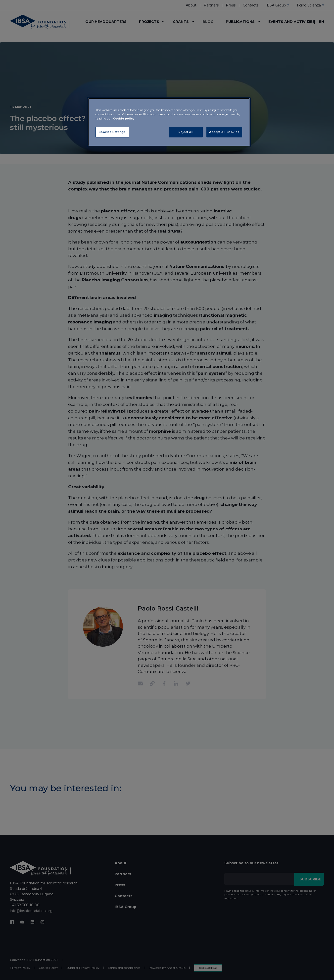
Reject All (186, 132)
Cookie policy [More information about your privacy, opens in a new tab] (124, 119)
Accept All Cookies (224, 132)
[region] (169, 122)
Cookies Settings (112, 132)
